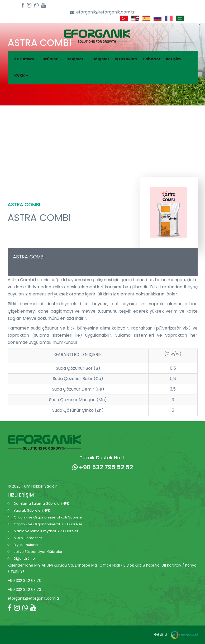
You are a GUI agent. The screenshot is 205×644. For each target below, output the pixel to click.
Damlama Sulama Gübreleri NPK (41, 504)
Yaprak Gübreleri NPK (32, 510)
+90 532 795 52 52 (103, 467)
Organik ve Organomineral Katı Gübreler (48, 517)
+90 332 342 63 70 (25, 581)
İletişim (173, 59)
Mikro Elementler (28, 538)
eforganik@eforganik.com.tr (102, 12)
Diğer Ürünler (25, 559)
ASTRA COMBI (29, 257)
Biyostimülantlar (27, 545)
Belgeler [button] (77, 59)
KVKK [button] (21, 76)
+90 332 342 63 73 (24, 590)
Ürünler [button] (52, 59)
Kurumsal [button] (26, 59)
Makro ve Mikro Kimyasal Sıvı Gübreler (46, 531)
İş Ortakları (126, 59)
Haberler (152, 59)
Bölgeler (101, 59)
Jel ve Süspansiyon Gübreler (38, 552)
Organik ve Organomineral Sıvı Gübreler (48, 524)
